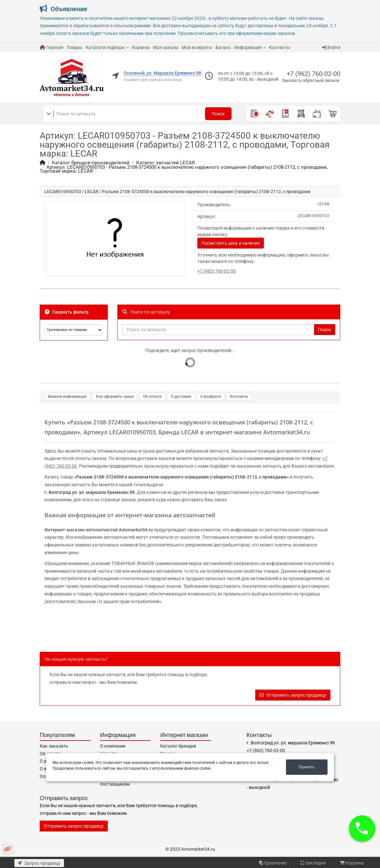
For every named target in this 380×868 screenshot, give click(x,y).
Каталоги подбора (105, 47)
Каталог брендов (178, 746)
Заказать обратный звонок (311, 80)
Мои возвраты (197, 47)
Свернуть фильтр (67, 312)
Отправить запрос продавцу (293, 695)
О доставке (181, 397)
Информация (248, 47)
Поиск (218, 114)
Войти (331, 47)
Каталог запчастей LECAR (166, 163)
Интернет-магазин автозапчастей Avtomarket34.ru (99, 530)
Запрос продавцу (39, 863)
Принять (307, 767)
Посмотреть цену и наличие (231, 243)
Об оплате (152, 397)
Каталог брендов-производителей (91, 163)
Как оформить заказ (115, 397)
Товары (75, 47)
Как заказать (54, 746)
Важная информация (67, 397)
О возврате (210, 397)
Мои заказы (166, 47)
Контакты (280, 47)
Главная (51, 47)
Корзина (141, 47)
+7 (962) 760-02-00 (313, 74)
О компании (113, 746)
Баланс (223, 47)
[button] (362, 829)
